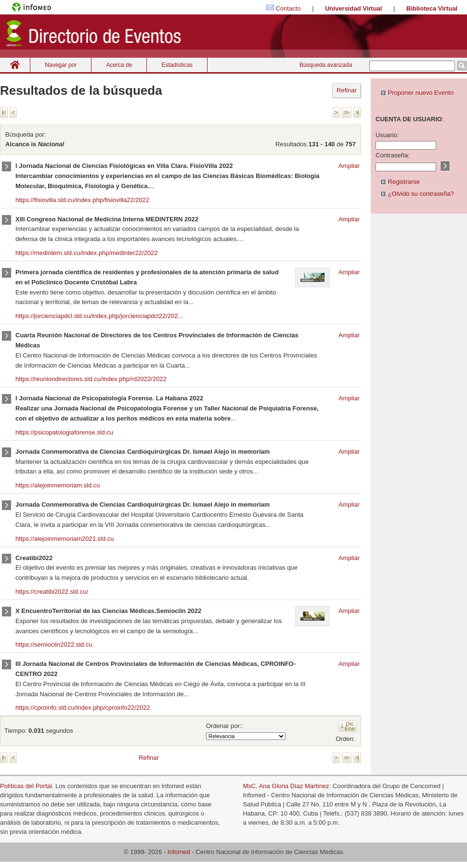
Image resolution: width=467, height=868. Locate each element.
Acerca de (119, 65)
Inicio (15, 65)
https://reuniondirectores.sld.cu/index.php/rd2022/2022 (91, 379)
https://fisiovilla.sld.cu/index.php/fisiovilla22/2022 (82, 200)
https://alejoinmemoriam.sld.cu (58, 485)
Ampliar (349, 166)
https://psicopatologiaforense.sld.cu (64, 432)
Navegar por (61, 65)
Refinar (347, 90)
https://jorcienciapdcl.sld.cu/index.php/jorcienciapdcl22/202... (99, 316)
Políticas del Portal (26, 786)
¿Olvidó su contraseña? (417, 194)
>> (346, 113)
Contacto (288, 8)
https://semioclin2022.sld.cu (54, 645)
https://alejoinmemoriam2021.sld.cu (65, 539)
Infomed (179, 852)
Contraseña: (393, 155)
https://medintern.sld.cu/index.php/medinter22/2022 (87, 253)
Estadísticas (177, 65)
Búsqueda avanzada (326, 65)
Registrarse (400, 182)
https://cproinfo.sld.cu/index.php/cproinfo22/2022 (83, 708)
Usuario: (387, 135)
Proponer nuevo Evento (417, 93)
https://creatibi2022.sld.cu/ (52, 592)
